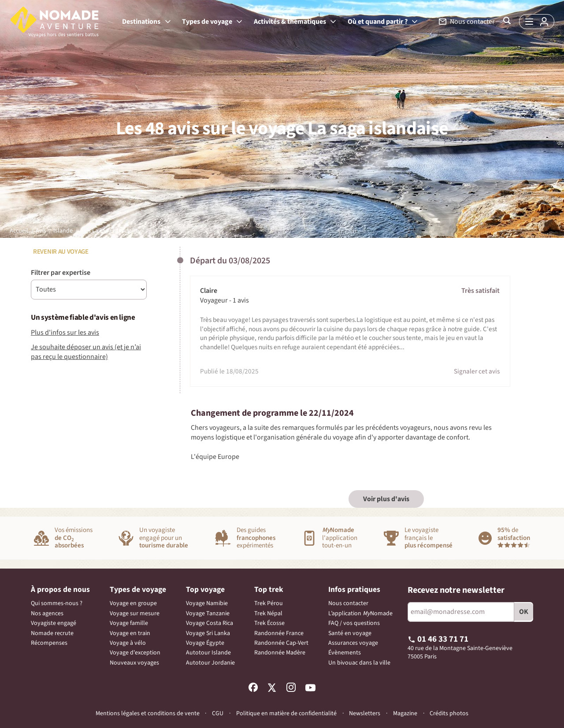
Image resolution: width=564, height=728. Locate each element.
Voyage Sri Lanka (208, 633)
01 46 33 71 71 (438, 639)
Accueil (19, 231)
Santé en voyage (350, 633)
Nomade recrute (52, 633)
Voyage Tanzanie (208, 613)
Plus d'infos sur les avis (65, 333)
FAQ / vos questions (354, 623)
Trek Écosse (269, 623)
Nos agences (47, 613)
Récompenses (49, 643)
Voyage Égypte (205, 643)
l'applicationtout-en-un (340, 538)
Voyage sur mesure (135, 613)
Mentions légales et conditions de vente (148, 713)
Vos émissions (74, 538)
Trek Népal (268, 613)
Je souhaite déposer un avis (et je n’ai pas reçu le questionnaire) (86, 352)
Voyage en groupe (133, 603)
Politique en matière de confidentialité (286, 713)
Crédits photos (449, 714)
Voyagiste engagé (54, 623)
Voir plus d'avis (386, 499)
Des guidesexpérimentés (256, 538)
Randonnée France (279, 633)
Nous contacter (348, 603)
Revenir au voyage (60, 252)
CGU (218, 713)
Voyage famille (129, 623)
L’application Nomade (360, 613)
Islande (63, 231)
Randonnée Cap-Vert (281, 643)
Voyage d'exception (135, 653)
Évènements (345, 653)
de (514, 537)
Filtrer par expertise (61, 273)
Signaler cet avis (477, 371)
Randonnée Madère (280, 653)
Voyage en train (130, 633)
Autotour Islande (208, 653)
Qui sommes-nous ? (57, 603)
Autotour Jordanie (210, 663)
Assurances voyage (353, 643)
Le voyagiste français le (429, 538)
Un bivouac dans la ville (359, 663)
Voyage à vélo (128, 643)
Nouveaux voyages (134, 663)
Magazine (405, 714)
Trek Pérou (269, 603)
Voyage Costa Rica (210, 623)
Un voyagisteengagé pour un (164, 538)
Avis (41, 231)
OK (524, 612)
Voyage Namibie (207, 603)
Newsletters (365, 713)
